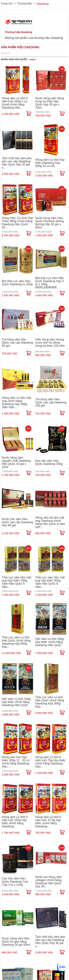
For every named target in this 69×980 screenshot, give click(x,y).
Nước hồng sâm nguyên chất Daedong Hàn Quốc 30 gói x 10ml (16, 462)
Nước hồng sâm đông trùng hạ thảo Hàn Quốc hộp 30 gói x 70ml (50, 103)
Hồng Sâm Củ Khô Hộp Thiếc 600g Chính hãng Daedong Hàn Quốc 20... (18, 223)
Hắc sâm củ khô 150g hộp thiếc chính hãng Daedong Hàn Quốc (16, 702)
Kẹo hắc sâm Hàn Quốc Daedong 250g (49, 462)
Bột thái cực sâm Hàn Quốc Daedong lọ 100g (17, 283)
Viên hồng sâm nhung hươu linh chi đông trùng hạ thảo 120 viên (50, 343)
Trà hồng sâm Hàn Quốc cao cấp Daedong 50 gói (17, 343)
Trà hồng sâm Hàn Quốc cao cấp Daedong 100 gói (51, 402)
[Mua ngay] (29, 114)
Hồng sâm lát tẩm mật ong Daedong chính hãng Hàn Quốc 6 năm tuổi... (50, 522)
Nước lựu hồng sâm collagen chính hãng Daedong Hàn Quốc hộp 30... (49, 882)
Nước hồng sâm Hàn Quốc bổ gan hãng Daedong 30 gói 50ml (16, 942)
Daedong (43, 4)
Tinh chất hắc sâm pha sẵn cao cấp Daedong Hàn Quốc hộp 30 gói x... (17, 163)
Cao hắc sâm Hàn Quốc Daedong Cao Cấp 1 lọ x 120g (15, 882)
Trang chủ (7, 3)
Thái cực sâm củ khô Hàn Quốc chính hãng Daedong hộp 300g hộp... (50, 702)
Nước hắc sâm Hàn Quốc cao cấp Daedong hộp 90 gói (17, 522)
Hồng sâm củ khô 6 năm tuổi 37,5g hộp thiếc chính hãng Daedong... (48, 822)
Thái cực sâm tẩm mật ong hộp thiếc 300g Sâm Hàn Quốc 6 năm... (17, 582)
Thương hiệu (25, 3)
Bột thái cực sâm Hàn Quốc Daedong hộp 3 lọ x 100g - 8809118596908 (50, 283)
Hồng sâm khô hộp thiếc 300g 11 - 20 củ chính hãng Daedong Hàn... (16, 762)
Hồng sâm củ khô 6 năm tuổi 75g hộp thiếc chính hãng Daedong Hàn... (50, 762)
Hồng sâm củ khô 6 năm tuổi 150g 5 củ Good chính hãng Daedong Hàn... (15, 103)
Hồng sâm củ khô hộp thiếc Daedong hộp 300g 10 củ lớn (50, 163)
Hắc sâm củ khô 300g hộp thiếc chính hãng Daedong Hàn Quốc (50, 642)
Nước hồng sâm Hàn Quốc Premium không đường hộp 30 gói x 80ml (50, 223)
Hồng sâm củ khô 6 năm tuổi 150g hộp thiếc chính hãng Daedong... (15, 822)
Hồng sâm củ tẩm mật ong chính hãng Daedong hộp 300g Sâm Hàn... (16, 402)
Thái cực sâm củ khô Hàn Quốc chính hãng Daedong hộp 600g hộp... (16, 642)
